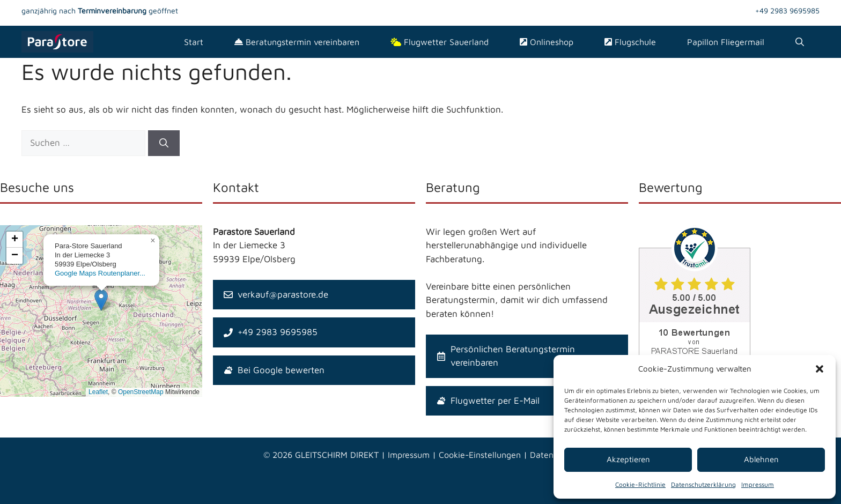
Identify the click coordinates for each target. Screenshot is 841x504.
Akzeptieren (628, 459)
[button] (820, 369)
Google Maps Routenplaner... (100, 273)
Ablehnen (761, 459)
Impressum (758, 484)
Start (194, 42)
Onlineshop (547, 42)
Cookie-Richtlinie (640, 484)
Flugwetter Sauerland (440, 42)
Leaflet (98, 392)
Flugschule (630, 42)
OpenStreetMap (141, 392)
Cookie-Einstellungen (480, 455)
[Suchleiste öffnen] (800, 42)
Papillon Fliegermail (726, 42)
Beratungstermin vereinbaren (297, 42)
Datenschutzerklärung (703, 484)
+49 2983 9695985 (787, 10)
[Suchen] (164, 143)
